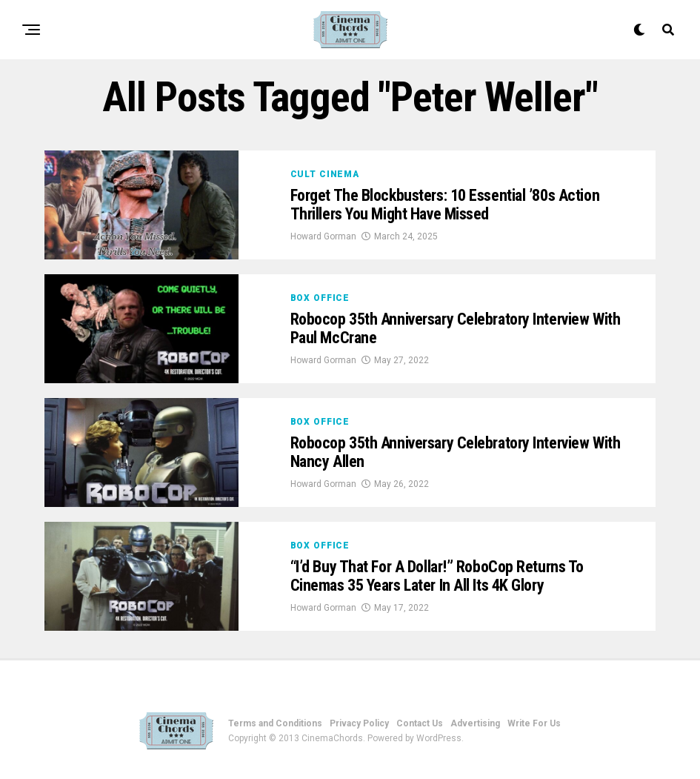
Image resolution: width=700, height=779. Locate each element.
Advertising (475, 723)
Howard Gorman (323, 236)
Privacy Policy (359, 723)
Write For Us (534, 723)
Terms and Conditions (275, 723)
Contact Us (420, 723)
